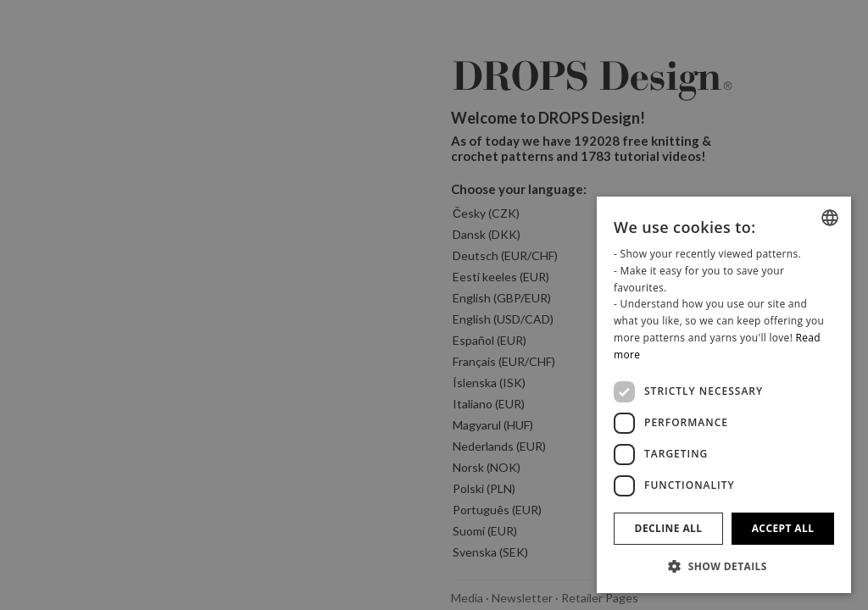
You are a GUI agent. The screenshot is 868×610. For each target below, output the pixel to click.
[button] (724, 566)
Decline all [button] (669, 528)
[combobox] (830, 218)
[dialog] (724, 395)
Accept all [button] (783, 528)
